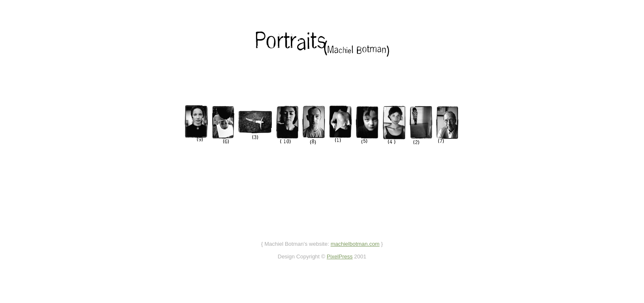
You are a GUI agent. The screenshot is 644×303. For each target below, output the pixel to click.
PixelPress (339, 256)
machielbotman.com (355, 244)
